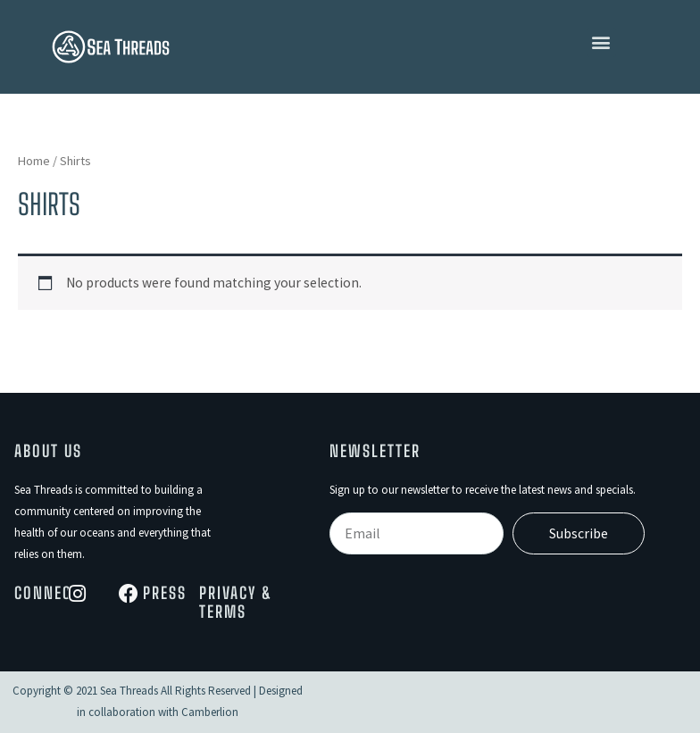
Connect (47, 593)
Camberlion (210, 712)
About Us (48, 451)
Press (165, 593)
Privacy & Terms (236, 603)
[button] (601, 42)
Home (34, 161)
